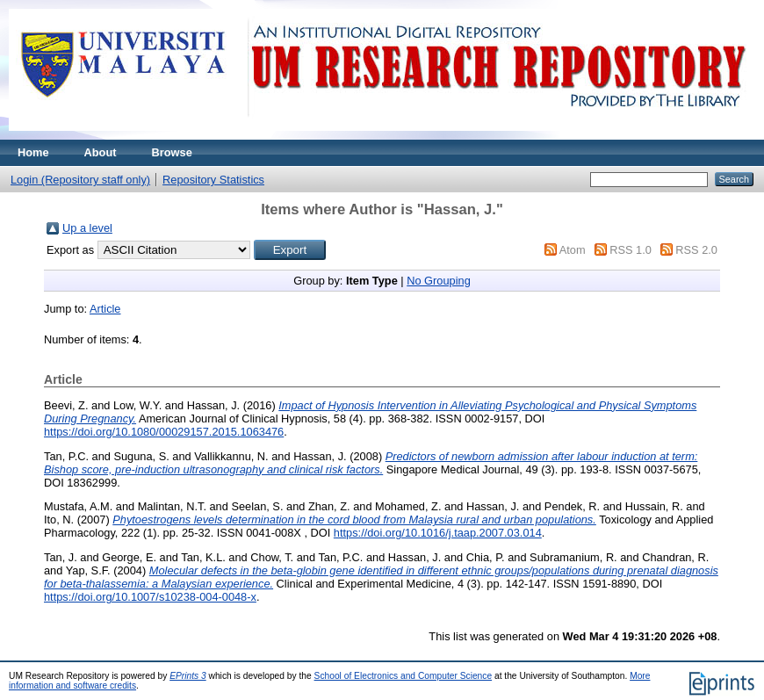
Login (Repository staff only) (80, 180)
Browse (172, 152)
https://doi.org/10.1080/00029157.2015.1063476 (164, 432)
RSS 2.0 (696, 250)
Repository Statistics (213, 180)
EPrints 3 (188, 676)
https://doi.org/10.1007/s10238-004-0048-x (150, 597)
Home (33, 152)
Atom (573, 250)
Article (105, 309)
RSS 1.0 (631, 250)
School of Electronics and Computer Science (404, 676)
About (101, 152)
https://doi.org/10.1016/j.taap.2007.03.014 (438, 533)
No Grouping (439, 281)
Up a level (87, 228)
